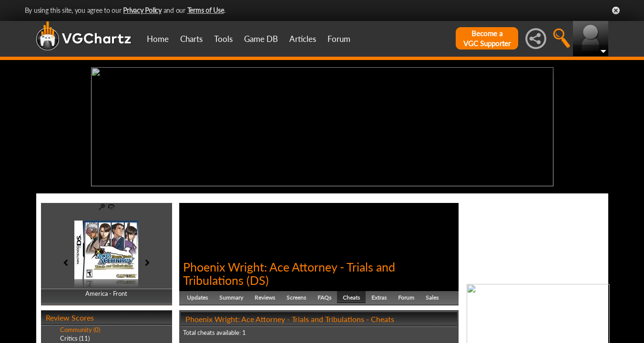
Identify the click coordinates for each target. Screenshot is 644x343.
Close (616, 10)
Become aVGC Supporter (487, 38)
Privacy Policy (142, 10)
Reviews (265, 298)
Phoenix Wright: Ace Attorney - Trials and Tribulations (289, 273)
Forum (339, 39)
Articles (303, 39)
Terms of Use (206, 10)
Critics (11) (75, 338)
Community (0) (80, 330)
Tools (223, 39)
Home (158, 39)
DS (258, 280)
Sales (432, 298)
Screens (296, 298)
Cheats (351, 298)
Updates (197, 298)
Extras (379, 298)
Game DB (261, 39)
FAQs (324, 298)
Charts (191, 39)
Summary (231, 298)
